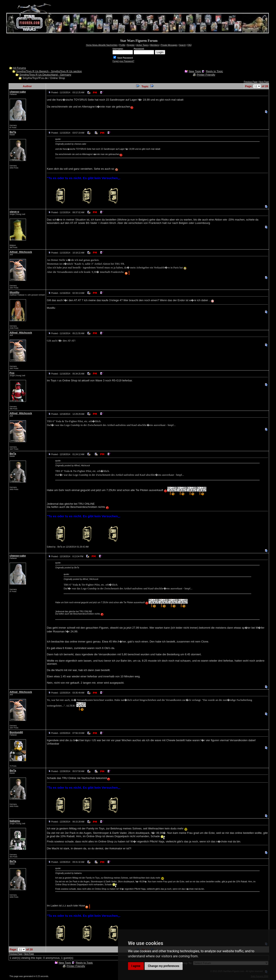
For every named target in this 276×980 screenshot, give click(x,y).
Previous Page (250, 82)
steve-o (14, 212)
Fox (12, 373)
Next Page (264, 82)
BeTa (13, 132)
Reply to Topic (214, 71)
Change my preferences (164, 966)
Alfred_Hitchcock (21, 252)
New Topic (195, 71)
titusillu (14, 292)
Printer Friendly (206, 75)
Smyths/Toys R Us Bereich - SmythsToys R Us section (49, 71)
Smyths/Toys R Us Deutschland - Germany (45, 75)
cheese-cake (18, 92)
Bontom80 (16, 732)
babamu (15, 821)
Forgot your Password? (123, 61)
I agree (136, 966)
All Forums (20, 68)
